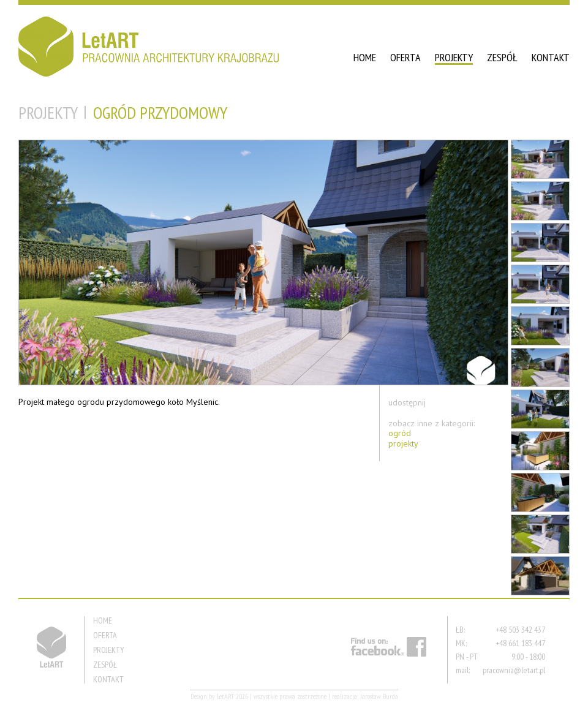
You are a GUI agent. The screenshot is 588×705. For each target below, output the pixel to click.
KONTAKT (551, 57)
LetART (225, 696)
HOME (365, 57)
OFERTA (405, 57)
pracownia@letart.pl (514, 670)
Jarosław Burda (379, 696)
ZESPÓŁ (502, 57)
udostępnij (407, 403)
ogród (400, 433)
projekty (403, 444)
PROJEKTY (454, 57)
